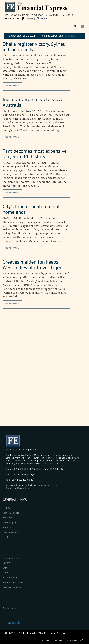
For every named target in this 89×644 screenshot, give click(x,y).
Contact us (57, 641)
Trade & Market (10, 578)
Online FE (12, 19)
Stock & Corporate (11, 558)
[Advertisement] (64, 372)
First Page (7, 508)
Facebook (13, 623)
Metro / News (9, 518)
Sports (6, 573)
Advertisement (10, 608)
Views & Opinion (11, 523)
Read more (12, 85)
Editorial (7, 527)
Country (7, 563)
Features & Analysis (12, 587)
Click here (70, 36)
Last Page (7, 537)
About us (45, 641)
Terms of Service (73, 641)
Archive (43, 19)
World (6, 568)
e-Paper (28, 19)
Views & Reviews (11, 532)
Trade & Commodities (13, 582)
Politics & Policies (11, 513)
